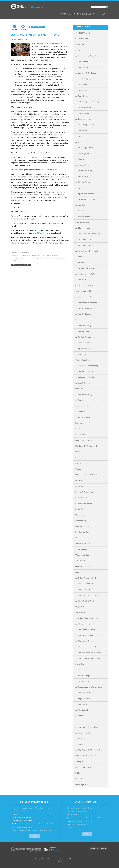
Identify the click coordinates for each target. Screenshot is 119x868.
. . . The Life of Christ (84, 641)
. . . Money (80, 159)
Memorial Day (81, 515)
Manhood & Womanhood (86, 446)
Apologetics (81, 762)
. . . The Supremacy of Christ (88, 658)
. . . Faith (79, 670)
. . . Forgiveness (82, 113)
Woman (79, 469)
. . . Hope (79, 136)
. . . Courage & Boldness (86, 73)
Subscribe (93, 14)
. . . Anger (79, 50)
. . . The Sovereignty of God (87, 595)
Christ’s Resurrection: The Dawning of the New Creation (32, 831)
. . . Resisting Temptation (86, 274)
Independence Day (84, 503)
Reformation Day (83, 538)
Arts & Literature (83, 767)
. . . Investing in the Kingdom (88, 251)
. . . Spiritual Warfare (85, 194)
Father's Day (81, 498)
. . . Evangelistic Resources (87, 406)
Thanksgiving (81, 549)
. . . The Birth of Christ (85, 624)
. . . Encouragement (84, 119)
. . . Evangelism (82, 400)
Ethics (78, 773)
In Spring (15, 814)
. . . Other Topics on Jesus (87, 618)
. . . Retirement (82, 176)
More (34, 836)
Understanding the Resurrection (23, 817)
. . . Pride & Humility (84, 171)
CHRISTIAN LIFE (83, 33)
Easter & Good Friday (85, 492)
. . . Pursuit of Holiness (85, 268)
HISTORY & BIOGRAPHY (86, 475)
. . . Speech (80, 188)
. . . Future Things (83, 676)
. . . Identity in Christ (84, 245)
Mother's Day (81, 521)
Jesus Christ (81, 612)
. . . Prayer (80, 263)
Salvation (80, 664)
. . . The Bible (81, 280)
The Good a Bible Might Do (76, 811)
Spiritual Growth (83, 222)
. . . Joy (78, 142)
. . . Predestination (83, 693)
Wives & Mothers (83, 544)
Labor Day (80, 509)
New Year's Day (82, 526)
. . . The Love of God (84, 590)
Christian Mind (82, 39)
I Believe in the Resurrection (22, 821)
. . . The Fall (80, 744)
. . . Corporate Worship (85, 377)
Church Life (80, 320)
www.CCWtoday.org (40, 233)
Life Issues (80, 44)
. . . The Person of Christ (86, 647)
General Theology (83, 567)
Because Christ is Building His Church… (80, 808)
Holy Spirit (80, 607)
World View (81, 779)
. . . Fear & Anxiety (83, 96)
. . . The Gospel (82, 710)
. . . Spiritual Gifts (83, 349)
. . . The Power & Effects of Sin (89, 750)
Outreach (80, 389)
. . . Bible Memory (83, 228)
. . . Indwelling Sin (83, 733)
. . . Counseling (82, 67)
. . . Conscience (82, 62)
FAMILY (79, 423)
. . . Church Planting (84, 394)
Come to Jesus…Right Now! (76, 825)
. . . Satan (80, 739)
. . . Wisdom (80, 211)
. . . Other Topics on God (86, 578)
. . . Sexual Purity (83, 182)
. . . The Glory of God (84, 584)
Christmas (80, 486)
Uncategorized (82, 785)
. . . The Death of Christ (85, 630)
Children (79, 429)
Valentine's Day (82, 555)
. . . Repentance (82, 704)
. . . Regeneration (83, 699)
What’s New (66, 14)
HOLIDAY (80, 481)
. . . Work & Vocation (84, 217)
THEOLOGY (81, 561)
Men (77, 458)
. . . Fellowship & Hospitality (87, 102)
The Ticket (71, 828)
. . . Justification (82, 681)
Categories (80, 14)
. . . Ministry (80, 412)
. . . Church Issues (83, 331)
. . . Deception (81, 85)
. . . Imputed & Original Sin (87, 727)
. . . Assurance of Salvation (87, 56)
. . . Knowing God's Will (85, 148)
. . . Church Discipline (84, 372)
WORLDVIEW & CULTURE (87, 756)
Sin (77, 722)
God (77, 572)
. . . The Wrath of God (85, 601)
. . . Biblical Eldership (84, 297)
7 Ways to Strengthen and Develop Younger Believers (86, 818)
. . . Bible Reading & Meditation (89, 234)
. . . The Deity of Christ (85, 635)
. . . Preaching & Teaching (86, 303)
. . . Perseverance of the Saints (89, 687)
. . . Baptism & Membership (87, 366)
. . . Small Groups (83, 343)
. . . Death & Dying (83, 79)
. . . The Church (82, 354)
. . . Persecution (82, 165)
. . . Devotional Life (83, 240)
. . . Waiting (80, 205)
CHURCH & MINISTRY (85, 285)
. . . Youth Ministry (83, 314)
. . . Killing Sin (81, 257)
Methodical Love (73, 815)
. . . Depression (82, 90)
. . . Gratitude (81, 131)
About (104, 14)
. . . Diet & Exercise (83, 108)
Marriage (79, 452)
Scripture (80, 716)
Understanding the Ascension (23, 827)
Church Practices (83, 360)
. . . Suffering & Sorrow (85, 199)
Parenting (80, 463)
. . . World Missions (83, 417)
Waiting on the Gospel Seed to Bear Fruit (81, 821)
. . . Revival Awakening (85, 337)
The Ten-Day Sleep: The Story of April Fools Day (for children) (34, 824)
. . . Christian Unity (83, 326)
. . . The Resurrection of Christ (88, 653)
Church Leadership (84, 291)
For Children (81, 435)
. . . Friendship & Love (85, 125)
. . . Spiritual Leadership (86, 308)
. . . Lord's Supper (83, 383)
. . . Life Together (83, 153)
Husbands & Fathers (84, 440)
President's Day (82, 532)
